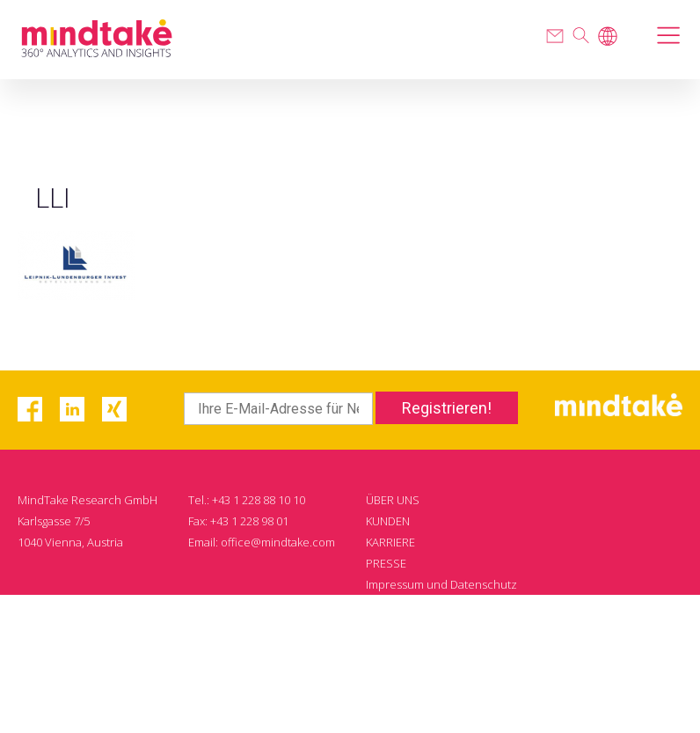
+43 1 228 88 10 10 (259, 500)
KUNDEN (388, 521)
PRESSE (386, 563)
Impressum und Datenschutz (441, 584)
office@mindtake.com (278, 542)
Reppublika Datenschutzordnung (452, 605)
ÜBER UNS (393, 500)
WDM (583, 690)
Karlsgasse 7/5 (54, 521)
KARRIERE (390, 542)
